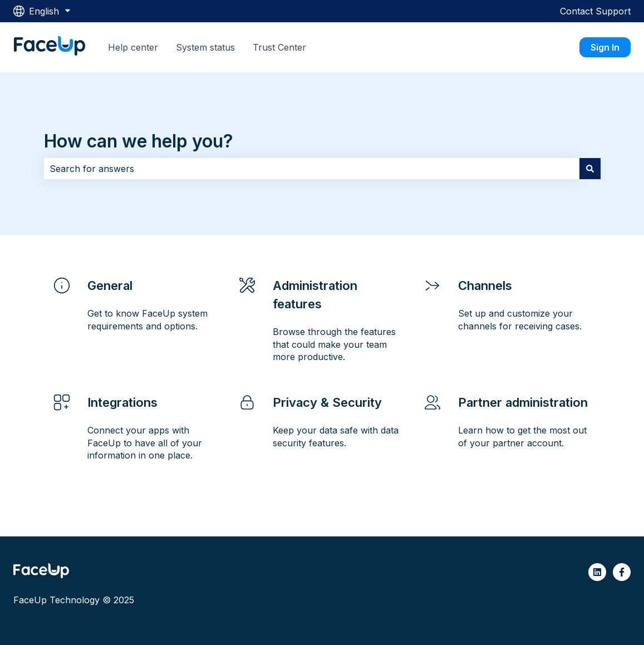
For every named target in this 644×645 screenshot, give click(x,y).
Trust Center (279, 47)
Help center (133, 47)
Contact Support (595, 11)
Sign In (605, 47)
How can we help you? (139, 141)
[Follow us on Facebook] (622, 572)
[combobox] (312, 169)
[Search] (590, 169)
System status (205, 47)
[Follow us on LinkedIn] (597, 572)
